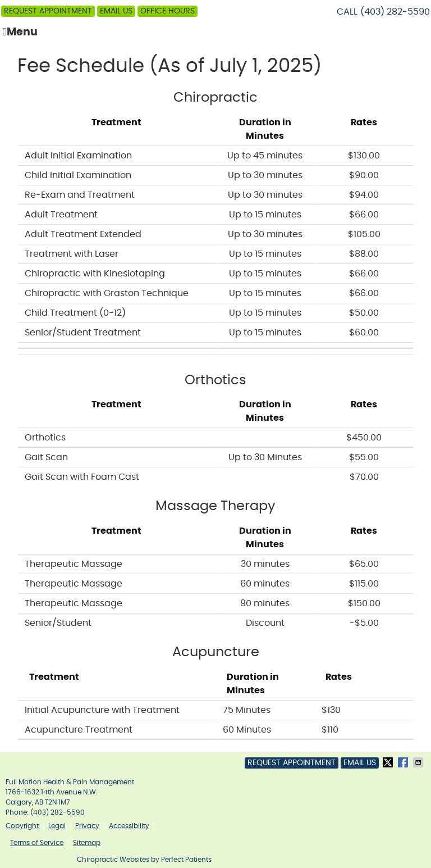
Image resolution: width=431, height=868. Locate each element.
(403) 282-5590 (395, 12)
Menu (20, 32)
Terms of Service (37, 843)
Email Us (116, 11)
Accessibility (129, 826)
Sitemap (87, 843)
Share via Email (419, 762)
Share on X (389, 762)
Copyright (22, 826)
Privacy (87, 826)
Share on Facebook (404, 762)
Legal (57, 826)
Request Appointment (48, 11)
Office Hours (168, 11)
